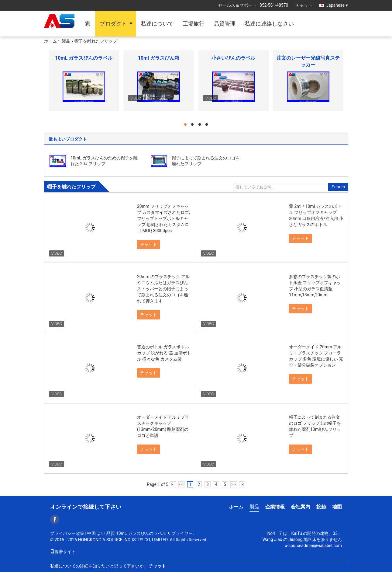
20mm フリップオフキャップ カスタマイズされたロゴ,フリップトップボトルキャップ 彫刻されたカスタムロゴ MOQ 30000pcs (163, 218)
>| (242, 484)
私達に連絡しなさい (269, 24)
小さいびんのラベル (233, 58)
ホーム (50, 41)
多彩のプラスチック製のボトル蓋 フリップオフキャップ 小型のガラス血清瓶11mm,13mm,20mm (315, 286)
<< (181, 484)
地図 (337, 507)
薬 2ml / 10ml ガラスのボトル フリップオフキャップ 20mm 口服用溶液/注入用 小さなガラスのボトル (316, 215)
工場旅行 (194, 24)
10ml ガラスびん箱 (159, 58)
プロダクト (113, 24)
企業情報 (275, 507)
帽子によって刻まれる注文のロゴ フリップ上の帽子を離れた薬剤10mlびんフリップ (315, 426)
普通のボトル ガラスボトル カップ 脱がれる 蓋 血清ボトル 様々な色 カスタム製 (164, 353)
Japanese (337, 5)
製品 (66, 41)
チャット (304, 5)
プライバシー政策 (67, 533)
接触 (321, 507)
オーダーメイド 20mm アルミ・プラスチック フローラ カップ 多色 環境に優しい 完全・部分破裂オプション (316, 356)
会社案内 (301, 507)
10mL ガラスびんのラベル (84, 58)
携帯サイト (63, 552)
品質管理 (225, 24)
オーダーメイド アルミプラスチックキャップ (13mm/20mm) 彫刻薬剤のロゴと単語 (163, 426)
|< (173, 484)
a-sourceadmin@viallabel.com (313, 546)
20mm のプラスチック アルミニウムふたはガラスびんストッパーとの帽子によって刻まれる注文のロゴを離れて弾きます (163, 289)
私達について (157, 24)
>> (234, 484)
